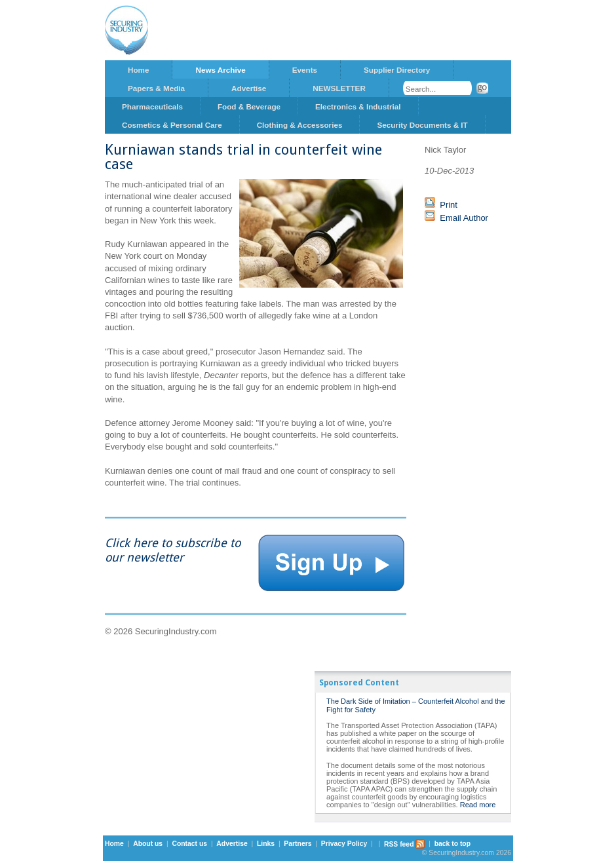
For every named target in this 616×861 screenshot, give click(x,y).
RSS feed (405, 844)
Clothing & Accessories (300, 125)
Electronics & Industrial (358, 106)
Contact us (189, 844)
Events (305, 70)
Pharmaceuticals (152, 106)
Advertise (249, 88)
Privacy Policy (344, 844)
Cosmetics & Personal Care (172, 125)
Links (266, 844)
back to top (452, 844)
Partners (298, 844)
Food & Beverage (249, 106)
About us (148, 844)
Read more (478, 805)
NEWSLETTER (339, 88)
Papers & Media (156, 88)
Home (138, 70)
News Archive (220, 70)
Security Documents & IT (422, 125)
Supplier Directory (397, 70)
